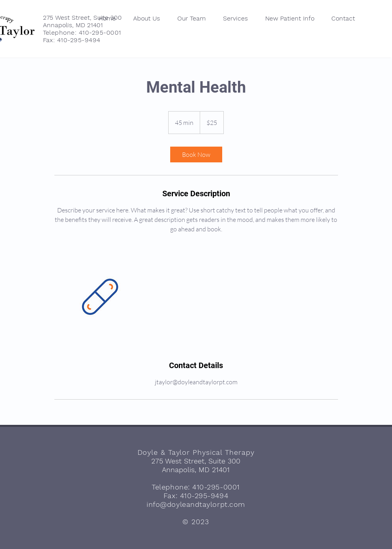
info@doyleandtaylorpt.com (196, 504)
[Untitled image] (100, 297)
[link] (196, 154)
